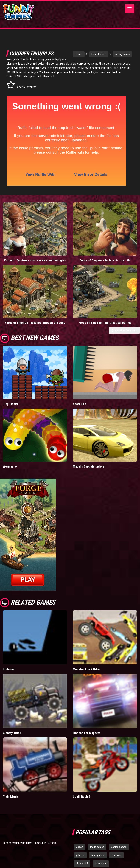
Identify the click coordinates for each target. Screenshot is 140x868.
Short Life (79, 404)
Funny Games (95, 54)
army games (98, 855)
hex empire (101, 864)
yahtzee (80, 855)
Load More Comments (124, 330)
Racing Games (119, 54)
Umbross (9, 669)
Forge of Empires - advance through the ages (35, 323)
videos (80, 847)
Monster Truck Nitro (86, 669)
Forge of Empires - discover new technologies (35, 260)
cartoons (116, 855)
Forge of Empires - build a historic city (105, 260)
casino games (119, 847)
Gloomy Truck (12, 733)
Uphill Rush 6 (81, 796)
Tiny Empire (11, 404)
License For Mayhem (87, 733)
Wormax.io (10, 466)
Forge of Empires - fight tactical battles (105, 323)
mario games (97, 847)
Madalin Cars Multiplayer (89, 466)
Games (75, 54)
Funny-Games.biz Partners (41, 843)
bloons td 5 (82, 864)
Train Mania (10, 796)
